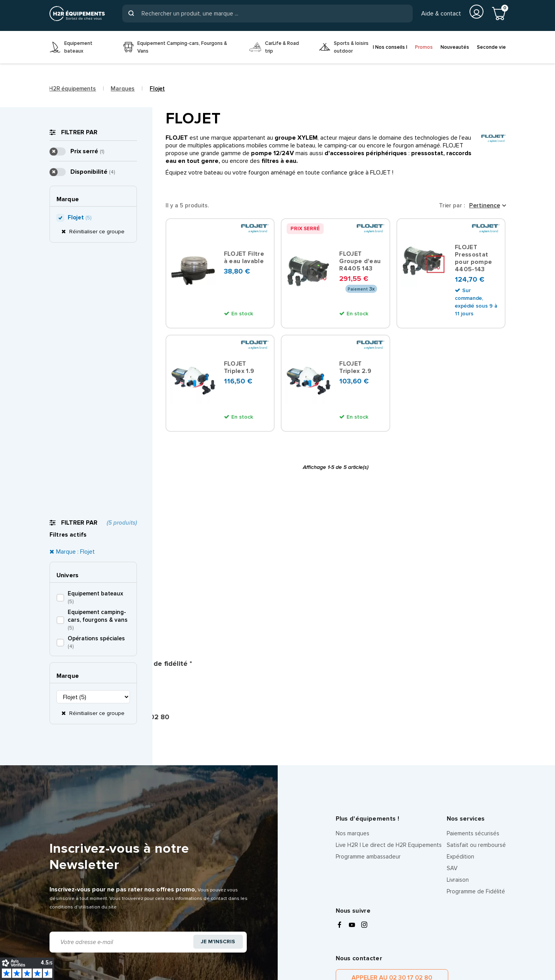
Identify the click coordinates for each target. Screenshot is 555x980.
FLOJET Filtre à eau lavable (244, 259)
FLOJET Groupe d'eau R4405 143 (360, 263)
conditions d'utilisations (459, 888)
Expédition (460, 704)
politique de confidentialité (366, 896)
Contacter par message (464, 829)
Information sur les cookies (217, 943)
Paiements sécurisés (473, 681)
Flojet (79, 608)
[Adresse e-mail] (120, 782)
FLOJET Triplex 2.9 (356, 369)
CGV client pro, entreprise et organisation (379, 943)
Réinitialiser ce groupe (96, 323)
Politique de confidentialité (137, 943)
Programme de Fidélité (476, 739)
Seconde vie (491, 47)
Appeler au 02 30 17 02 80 (377, 829)
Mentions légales (71, 943)
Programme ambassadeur (368, 704)
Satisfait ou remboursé (476, 693)
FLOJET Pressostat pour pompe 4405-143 (473, 259)
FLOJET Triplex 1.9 (240, 369)
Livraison (458, 727)
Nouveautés (455, 47)
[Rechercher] (267, 14)
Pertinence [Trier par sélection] (485, 205)
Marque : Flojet (75, 162)
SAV (452, 716)
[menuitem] (81, 47)
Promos (424, 47)
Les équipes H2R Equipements (99, 951)
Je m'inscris (216, 783)
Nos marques (353, 681)
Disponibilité (93, 562)
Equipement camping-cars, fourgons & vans (98, 230)
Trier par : (452, 205)
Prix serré (87, 542)
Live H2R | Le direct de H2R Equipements (389, 693)
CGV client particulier (289, 943)
